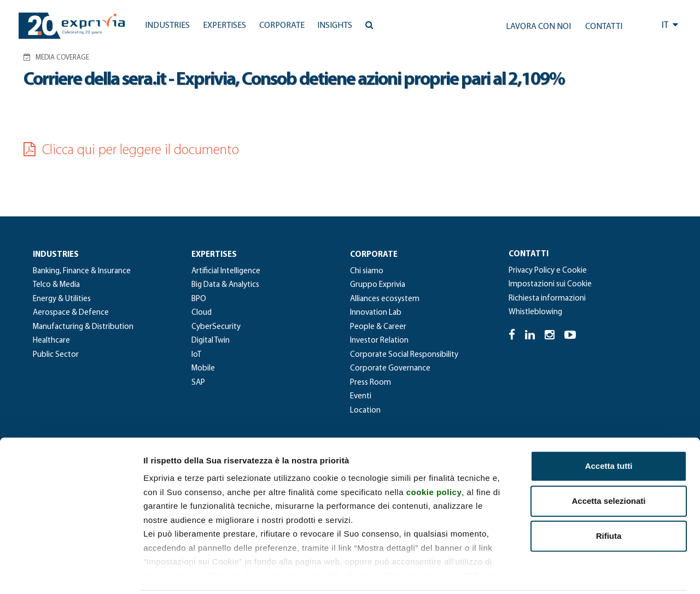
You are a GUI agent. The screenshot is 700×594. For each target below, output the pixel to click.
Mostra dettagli (575, 572)
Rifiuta (609, 496)
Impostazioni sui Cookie (550, 284)
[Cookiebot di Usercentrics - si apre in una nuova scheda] (71, 573)
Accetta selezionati (608, 461)
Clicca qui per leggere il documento (131, 151)
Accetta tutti (609, 427)
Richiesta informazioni (547, 299)
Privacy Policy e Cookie (548, 271)
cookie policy (434, 452)
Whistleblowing (535, 312)
